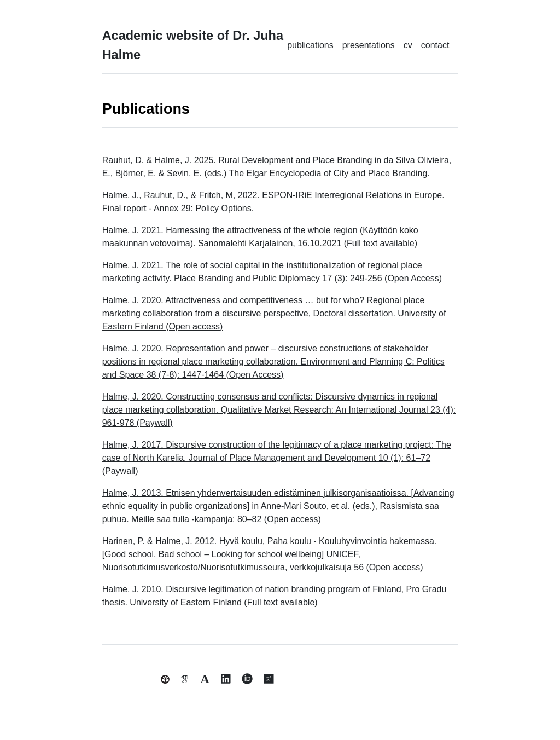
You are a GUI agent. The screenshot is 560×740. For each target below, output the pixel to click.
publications (310, 45)
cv (408, 45)
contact (435, 45)
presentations (369, 45)
